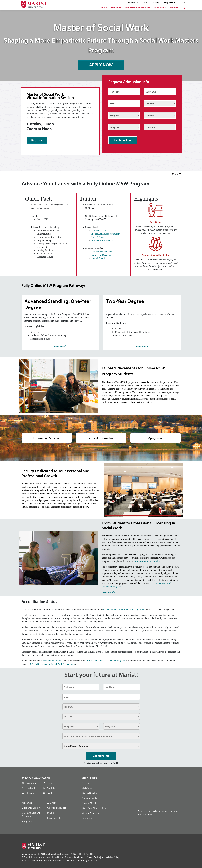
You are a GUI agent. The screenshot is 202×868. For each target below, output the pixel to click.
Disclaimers (80, 857)
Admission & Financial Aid (137, 8)
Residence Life (54, 818)
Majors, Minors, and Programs (31, 814)
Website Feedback (91, 813)
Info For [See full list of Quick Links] (133, 3)
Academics (116, 8)
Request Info (170, 3)
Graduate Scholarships (101, 252)
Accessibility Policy (110, 857)
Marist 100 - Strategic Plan (94, 808)
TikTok (50, 783)
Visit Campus (88, 788)
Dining (51, 813)
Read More (60, 346)
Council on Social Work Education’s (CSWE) (124, 610)
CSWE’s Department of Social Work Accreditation (52, 664)
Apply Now (155, 438)
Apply (156, 3)
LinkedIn (30, 793)
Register (37, 140)
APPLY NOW (101, 65)
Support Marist (89, 803)
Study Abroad (28, 821)
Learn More (108, 592)
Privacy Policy (93, 857)
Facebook (31, 788)
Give (183, 3)
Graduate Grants (99, 230)
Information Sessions (47, 438)
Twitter (50, 793)
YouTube (51, 788)
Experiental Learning (32, 808)
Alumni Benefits (99, 258)
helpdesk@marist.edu (87, 860)
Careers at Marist (90, 798)
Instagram (31, 783)
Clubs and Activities (57, 808)
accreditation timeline (53, 661)
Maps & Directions (90, 793)
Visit (146, 3)
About (104, 8)
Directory (86, 783)
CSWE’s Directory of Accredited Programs (105, 661)
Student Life (160, 8)
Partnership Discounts (101, 255)
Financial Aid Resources (102, 240)
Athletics (174, 8)
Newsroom (87, 818)
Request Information (101, 438)
